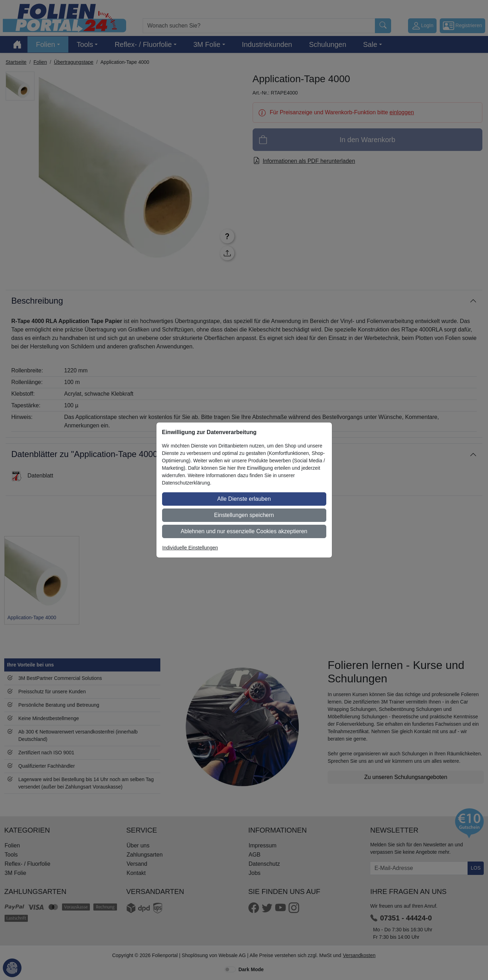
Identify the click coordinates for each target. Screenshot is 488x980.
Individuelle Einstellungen (190, 548)
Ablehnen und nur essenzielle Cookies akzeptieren (244, 531)
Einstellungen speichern (244, 515)
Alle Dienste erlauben (244, 499)
